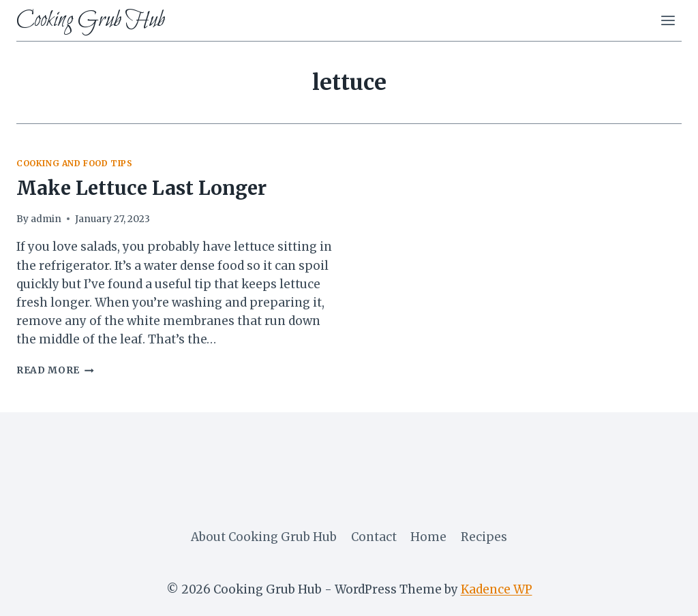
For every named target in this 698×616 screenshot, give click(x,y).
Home (428, 537)
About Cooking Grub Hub (264, 537)
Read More (55, 370)
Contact (374, 537)
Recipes (484, 537)
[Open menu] (668, 20)
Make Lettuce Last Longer (141, 188)
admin (46, 219)
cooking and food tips (75, 163)
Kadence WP (497, 589)
